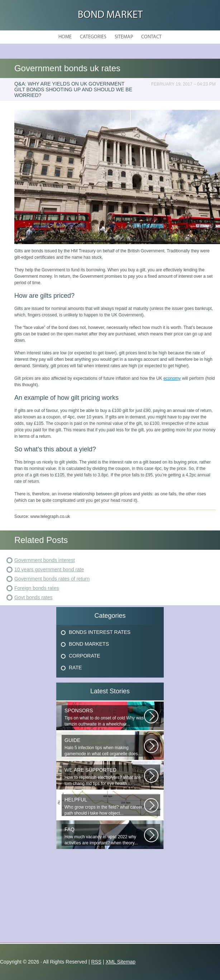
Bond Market (110, 15)
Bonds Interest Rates (100, 632)
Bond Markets (89, 644)
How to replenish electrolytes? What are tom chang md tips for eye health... (104, 777)
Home (65, 37)
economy (172, 378)
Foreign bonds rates (37, 588)
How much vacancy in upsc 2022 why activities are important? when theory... (104, 836)
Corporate (85, 656)
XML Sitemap (121, 962)
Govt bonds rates (34, 597)
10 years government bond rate (49, 569)
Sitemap (124, 37)
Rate (75, 668)
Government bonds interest (45, 560)
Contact (151, 37)
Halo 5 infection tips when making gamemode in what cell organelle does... (104, 747)
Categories (93, 37)
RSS (96, 962)
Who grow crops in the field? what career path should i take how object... (104, 806)
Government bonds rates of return (52, 579)
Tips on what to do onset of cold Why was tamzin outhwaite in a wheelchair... (104, 717)
